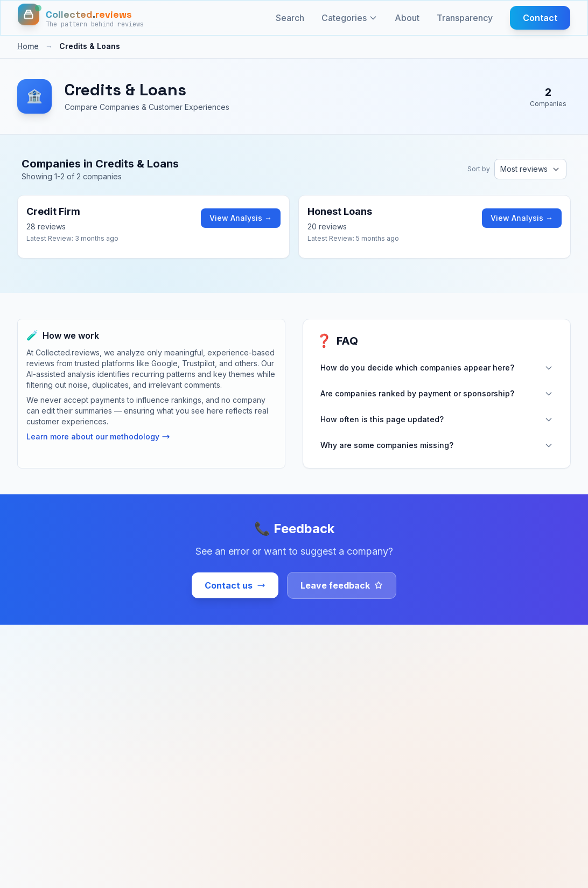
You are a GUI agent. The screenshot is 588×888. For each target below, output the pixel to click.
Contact (540, 18)
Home (28, 46)
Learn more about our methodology (98, 436)
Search (290, 18)
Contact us (235, 585)
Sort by (479, 169)
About (407, 18)
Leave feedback (342, 585)
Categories (349, 18)
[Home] (81, 18)
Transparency (465, 18)
